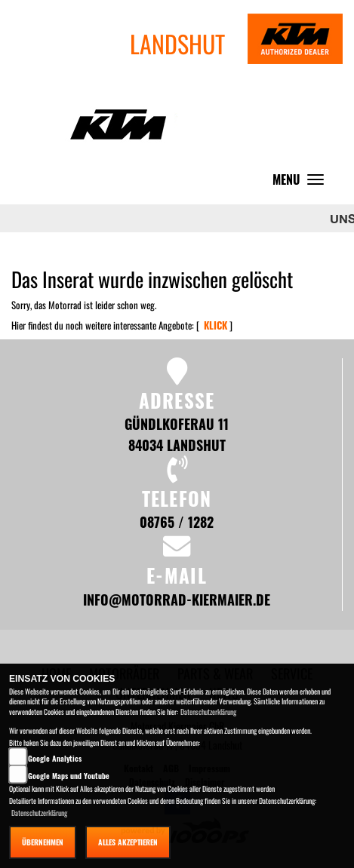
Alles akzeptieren (128, 842)
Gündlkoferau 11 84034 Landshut (177, 434)
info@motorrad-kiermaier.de (177, 599)
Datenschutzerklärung (208, 712)
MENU (302, 183)
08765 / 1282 (177, 521)
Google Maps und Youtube (69, 776)
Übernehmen (43, 842)
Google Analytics (55, 758)
